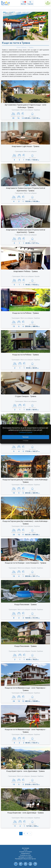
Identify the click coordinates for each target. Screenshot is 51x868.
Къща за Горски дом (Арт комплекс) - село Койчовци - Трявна (26, 481)
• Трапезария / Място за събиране (25, 151)
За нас (25, 850)
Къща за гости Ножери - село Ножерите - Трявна (26, 563)
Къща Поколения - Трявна (25, 604)
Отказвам (26, 441)
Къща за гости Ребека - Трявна (26, 313)
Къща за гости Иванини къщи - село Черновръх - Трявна (26, 689)
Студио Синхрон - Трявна (26, 396)
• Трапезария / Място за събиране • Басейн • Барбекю (26, 568)
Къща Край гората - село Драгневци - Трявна (25, 771)
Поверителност (25, 853)
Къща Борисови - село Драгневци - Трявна (26, 813)
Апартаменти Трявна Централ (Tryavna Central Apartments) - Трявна (26, 189)
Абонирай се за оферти (25, 857)
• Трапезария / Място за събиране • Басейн (26, 276)
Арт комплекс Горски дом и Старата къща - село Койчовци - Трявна (25, 106)
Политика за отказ (25, 855)
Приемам (25, 437)
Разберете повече (26, 432)
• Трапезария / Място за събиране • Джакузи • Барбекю (26, 776)
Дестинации (26, 848)
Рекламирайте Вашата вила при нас (25, 859)
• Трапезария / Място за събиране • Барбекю (25, 110)
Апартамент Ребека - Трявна (26, 271)
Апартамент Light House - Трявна (25, 146)
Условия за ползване (26, 852)
